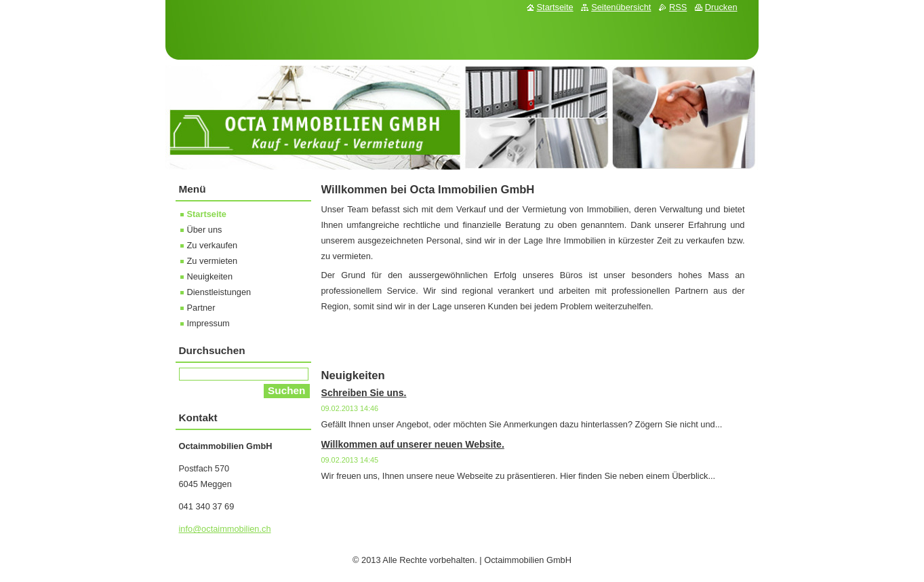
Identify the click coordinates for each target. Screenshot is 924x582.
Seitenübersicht (621, 7)
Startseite (207, 214)
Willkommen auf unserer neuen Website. (413, 444)
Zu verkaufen (213, 245)
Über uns (205, 230)
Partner (201, 308)
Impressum (208, 323)
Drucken (721, 7)
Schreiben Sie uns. (364, 393)
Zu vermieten (213, 261)
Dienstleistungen (219, 292)
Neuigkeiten (210, 276)
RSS (678, 7)
